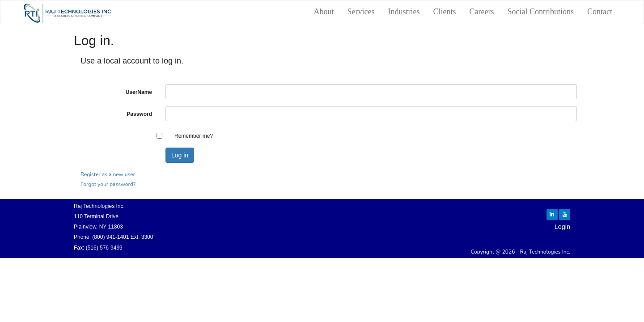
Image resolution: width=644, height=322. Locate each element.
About (324, 12)
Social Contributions (541, 12)
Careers (482, 12)
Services (361, 12)
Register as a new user (108, 174)
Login (562, 227)
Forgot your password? (108, 184)
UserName (139, 92)
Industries (404, 12)
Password (139, 114)
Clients (445, 12)
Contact (600, 12)
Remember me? (194, 136)
